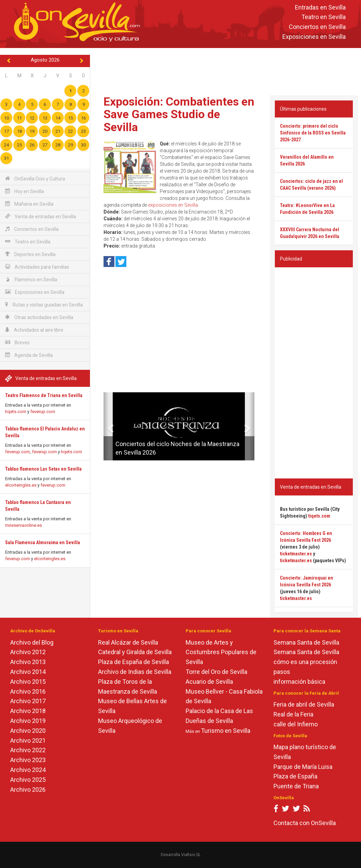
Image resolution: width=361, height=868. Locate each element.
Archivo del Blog (32, 642)
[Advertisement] (226, 70)
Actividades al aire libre (34, 330)
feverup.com (43, 412)
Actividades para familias (37, 267)
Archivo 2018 (28, 711)
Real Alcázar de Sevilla (128, 642)
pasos (282, 672)
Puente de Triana (296, 786)
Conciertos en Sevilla (317, 27)
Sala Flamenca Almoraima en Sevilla (43, 542)
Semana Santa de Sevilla (306, 642)
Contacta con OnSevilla (305, 823)
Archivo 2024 (28, 770)
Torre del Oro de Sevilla (216, 672)
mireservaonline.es (23, 525)
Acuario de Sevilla (209, 682)
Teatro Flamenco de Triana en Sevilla (44, 395)
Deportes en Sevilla (30, 254)
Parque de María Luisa (303, 767)
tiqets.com (16, 412)
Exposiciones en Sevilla (314, 37)
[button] (106, 426)
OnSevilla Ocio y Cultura (35, 179)
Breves (17, 342)
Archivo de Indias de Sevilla (135, 672)
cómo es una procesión (305, 662)
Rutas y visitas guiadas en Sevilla (44, 305)
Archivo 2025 (28, 780)
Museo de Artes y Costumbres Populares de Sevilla (221, 652)
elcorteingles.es (21, 485)
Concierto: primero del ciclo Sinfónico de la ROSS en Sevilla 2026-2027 (313, 133)
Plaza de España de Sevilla (134, 662)
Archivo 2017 (28, 701)
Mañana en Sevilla (29, 204)
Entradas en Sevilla (320, 7)
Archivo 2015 (28, 682)
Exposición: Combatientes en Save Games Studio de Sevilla (179, 114)
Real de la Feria (293, 714)
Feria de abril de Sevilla (304, 704)
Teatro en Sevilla (324, 17)
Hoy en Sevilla (25, 191)
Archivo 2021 (28, 740)
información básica (299, 682)
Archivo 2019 (28, 721)
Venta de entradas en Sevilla (41, 216)
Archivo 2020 (28, 731)
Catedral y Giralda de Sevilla (135, 652)
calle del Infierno (296, 724)
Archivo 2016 (28, 691)
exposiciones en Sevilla (173, 205)
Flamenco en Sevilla (31, 279)
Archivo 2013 (28, 662)
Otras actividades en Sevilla (39, 317)
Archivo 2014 (28, 672)
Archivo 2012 (28, 652)
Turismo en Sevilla (226, 731)
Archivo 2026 (28, 790)
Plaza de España (295, 776)
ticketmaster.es (296, 554)
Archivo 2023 (28, 760)
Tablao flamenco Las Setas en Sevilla (43, 469)
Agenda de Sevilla (29, 355)
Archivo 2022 (28, 750)
